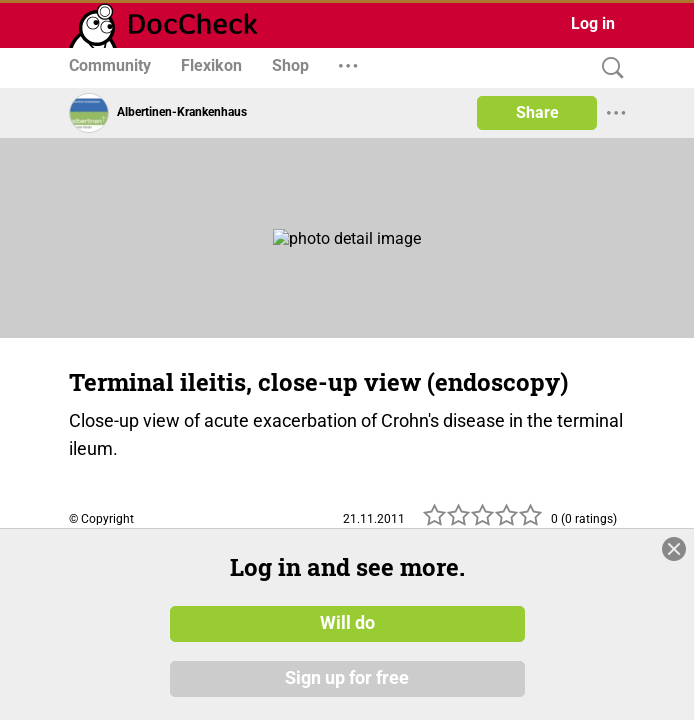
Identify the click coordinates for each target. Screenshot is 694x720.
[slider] (483, 521)
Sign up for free (347, 679)
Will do (347, 623)
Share (537, 112)
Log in (593, 23)
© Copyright (101, 519)
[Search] (608, 68)
